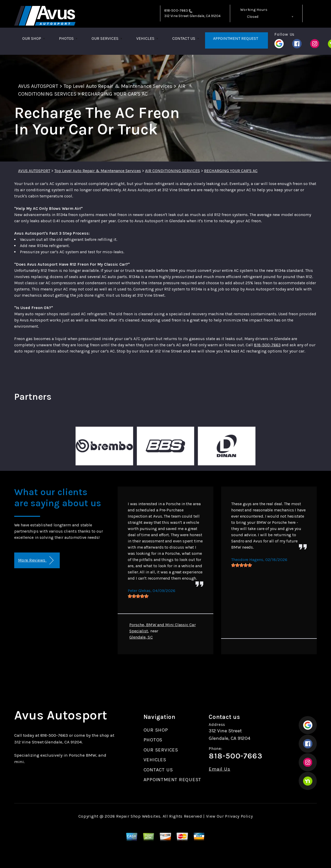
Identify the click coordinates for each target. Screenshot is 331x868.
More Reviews (36, 560)
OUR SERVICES (105, 38)
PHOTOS (66, 38)
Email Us (219, 769)
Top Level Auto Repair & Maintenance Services (118, 86)
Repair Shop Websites (138, 816)
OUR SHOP (32, 38)
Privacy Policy (239, 816)
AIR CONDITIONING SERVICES (172, 171)
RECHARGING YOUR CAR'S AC (115, 94)
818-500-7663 (176, 10)
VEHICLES (145, 38)
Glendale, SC (141, 637)
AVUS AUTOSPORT (38, 86)
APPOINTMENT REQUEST (236, 38)
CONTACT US (184, 38)
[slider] (138, 596)
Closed (253, 17)
